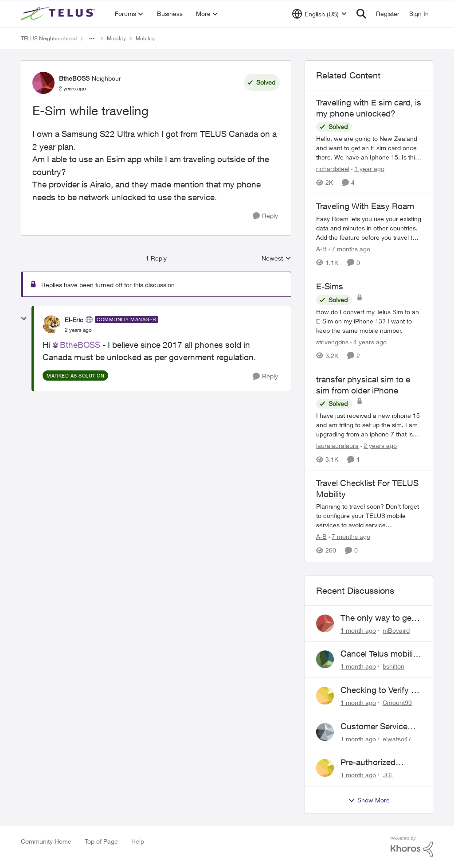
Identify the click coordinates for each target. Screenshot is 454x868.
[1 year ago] (368, 169)
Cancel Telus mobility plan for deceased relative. (380, 654)
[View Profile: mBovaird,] (325, 623)
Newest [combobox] (276, 259)
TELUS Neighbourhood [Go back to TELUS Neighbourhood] (49, 38)
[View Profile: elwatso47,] (325, 732)
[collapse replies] (24, 319)
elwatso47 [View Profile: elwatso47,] (397, 738)
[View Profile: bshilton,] (325, 659)
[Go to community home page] (59, 14)
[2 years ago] (379, 446)
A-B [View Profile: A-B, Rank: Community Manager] (321, 249)
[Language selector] (319, 14)
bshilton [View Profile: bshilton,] (393, 666)
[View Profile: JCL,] (325, 768)
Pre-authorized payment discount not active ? (374, 763)
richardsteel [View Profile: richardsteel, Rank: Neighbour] (333, 169)
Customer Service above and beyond (376, 727)
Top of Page (101, 841)
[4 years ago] (368, 342)
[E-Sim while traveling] (78, 330)
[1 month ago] (358, 630)
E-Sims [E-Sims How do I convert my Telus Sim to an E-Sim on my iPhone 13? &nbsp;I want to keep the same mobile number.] (330, 286)
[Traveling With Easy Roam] (369, 228)
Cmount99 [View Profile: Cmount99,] (397, 703)
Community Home (46, 841)
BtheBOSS (80, 345)
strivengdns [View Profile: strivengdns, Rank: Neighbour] (332, 342)
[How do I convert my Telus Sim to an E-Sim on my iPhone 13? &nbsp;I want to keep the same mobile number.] (369, 321)
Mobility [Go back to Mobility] (116, 38)
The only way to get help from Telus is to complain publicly (378, 618)
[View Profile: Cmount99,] (325, 696)
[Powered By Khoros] (412, 847)
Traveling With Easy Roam (365, 206)
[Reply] (265, 216)
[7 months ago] (349, 249)
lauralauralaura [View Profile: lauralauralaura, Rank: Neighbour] (337, 446)
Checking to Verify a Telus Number (378, 690)
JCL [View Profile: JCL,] (388, 775)
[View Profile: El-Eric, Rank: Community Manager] (51, 324)
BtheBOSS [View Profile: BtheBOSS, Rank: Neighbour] (74, 78)
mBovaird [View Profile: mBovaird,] (396, 630)
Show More (369, 800)
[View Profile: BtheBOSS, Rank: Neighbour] (43, 83)
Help (138, 841)
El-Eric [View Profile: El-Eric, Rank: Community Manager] (74, 320)
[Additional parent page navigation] (92, 39)
